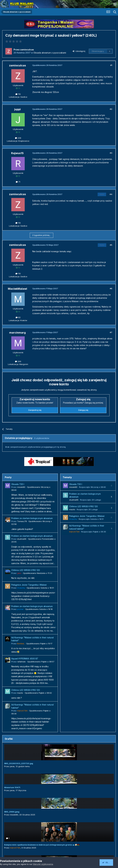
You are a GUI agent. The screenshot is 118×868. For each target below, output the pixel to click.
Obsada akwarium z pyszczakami (50, 53)
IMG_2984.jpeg (12, 812)
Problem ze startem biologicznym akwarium (32, 518)
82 (18, 317)
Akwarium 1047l (12, 787)
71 (18, 182)
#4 (111, 194)
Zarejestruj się (35, 410)
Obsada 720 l (18, 484)
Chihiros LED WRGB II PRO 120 (26, 570)
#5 (111, 245)
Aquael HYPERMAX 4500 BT (25, 659)
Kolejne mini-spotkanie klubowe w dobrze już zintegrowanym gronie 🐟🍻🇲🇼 (42, 845)
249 (18, 361)
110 (18, 94)
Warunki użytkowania (43, 864)
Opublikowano (37, 573)
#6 (111, 288)
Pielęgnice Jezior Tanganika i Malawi (29, 585)
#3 (111, 153)
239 (18, 138)
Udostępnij (79, 51)
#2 (111, 109)
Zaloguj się (83, 410)
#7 (111, 332)
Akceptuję (108, 862)
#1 (111, 65)
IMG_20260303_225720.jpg (19, 763)
